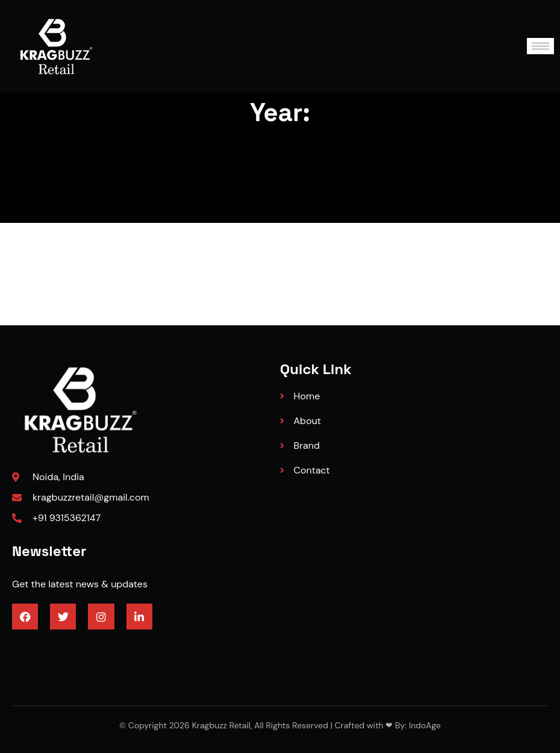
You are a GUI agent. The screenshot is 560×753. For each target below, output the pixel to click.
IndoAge (424, 725)
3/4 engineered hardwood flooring (87, 648)
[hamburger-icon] (540, 46)
